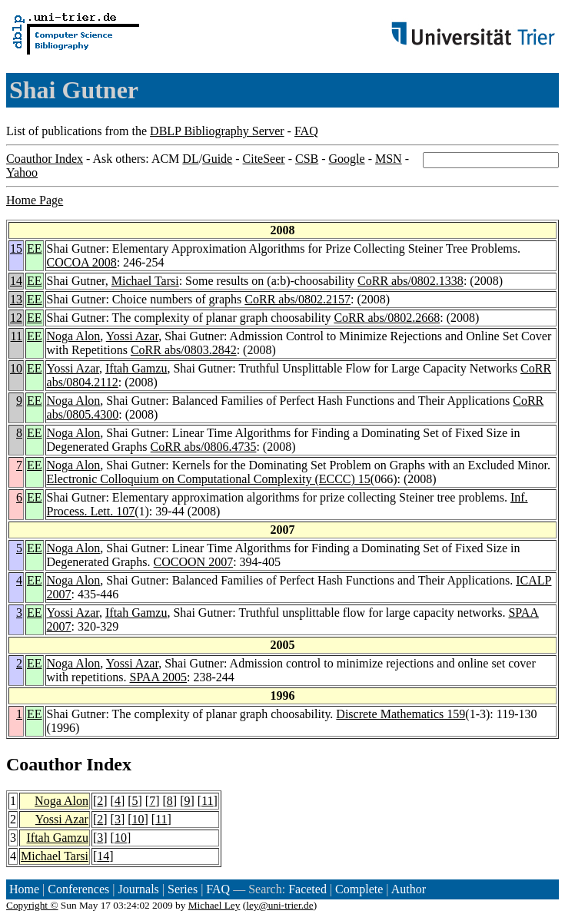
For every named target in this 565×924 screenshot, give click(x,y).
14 (16, 281)
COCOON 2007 (194, 562)
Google (347, 159)
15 (16, 248)
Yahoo (22, 172)
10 (16, 368)
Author (409, 889)
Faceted (307, 889)
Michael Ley (214, 905)
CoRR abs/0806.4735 (204, 447)
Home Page (35, 200)
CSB (307, 159)
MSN (389, 159)
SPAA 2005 (159, 677)
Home (24, 889)
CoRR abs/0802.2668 (387, 318)
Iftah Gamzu (136, 368)
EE (35, 248)
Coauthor (44, 764)
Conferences (78, 889)
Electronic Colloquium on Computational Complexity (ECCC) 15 (209, 479)
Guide (217, 159)
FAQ (306, 131)
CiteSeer (264, 159)
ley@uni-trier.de (279, 905)
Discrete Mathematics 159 (400, 714)
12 (16, 318)
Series (183, 889)
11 (17, 336)
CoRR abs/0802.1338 (410, 281)
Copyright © (32, 905)
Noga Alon (74, 336)
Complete (359, 889)
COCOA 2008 (82, 262)
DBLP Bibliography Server (217, 131)
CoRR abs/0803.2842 (184, 350)
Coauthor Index (45, 159)
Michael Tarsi (145, 281)
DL (190, 159)
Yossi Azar (132, 336)
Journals (138, 889)
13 (16, 299)
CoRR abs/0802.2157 (297, 299)
